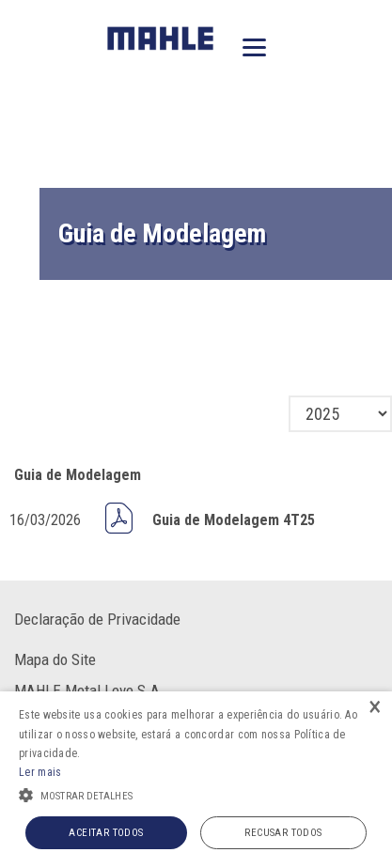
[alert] (196, 780)
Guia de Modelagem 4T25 (234, 520)
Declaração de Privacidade (97, 619)
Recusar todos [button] (283, 833)
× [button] (375, 708)
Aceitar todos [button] (106, 833)
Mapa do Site (55, 659)
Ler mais (40, 772)
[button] (196, 794)
